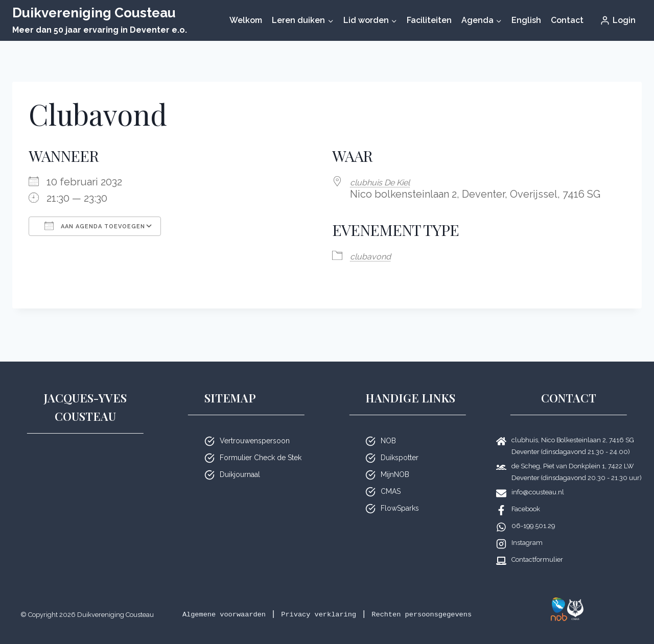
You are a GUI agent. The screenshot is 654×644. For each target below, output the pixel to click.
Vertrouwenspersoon (255, 427)
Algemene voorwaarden (247, 601)
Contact (567, 20)
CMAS (391, 478)
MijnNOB (395, 461)
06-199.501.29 (533, 512)
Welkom (246, 20)
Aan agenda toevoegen (95, 226)
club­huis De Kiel (388, 182)
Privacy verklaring (360, 601)
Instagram (527, 529)
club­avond (375, 255)
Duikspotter (400, 444)
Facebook (526, 496)
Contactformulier (537, 546)
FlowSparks (400, 495)
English (526, 20)
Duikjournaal (240, 461)
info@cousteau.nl (538, 479)
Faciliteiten (429, 20)
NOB (388, 427)
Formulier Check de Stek (261, 444)
